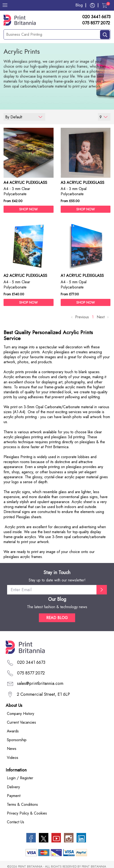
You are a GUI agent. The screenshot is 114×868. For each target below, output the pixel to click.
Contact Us (16, 822)
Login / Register (20, 778)
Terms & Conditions (22, 804)
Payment (14, 796)
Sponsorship (17, 740)
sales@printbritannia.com (40, 684)
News (12, 749)
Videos (13, 758)
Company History (21, 714)
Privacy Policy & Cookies (27, 813)
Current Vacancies (21, 723)
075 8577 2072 (96, 23)
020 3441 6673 (96, 17)
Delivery (13, 787)
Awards (13, 731)
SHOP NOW (28, 209)
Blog (79, 5)
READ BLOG (57, 618)
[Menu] (5, 5)
